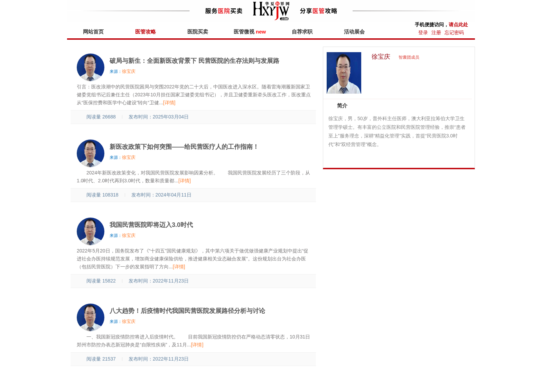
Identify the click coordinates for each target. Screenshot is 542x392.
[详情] (169, 103)
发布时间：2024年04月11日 (161, 195)
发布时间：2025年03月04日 (159, 117)
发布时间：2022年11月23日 (159, 281)
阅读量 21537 (97, 359)
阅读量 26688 (97, 117)
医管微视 (250, 32)
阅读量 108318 (99, 195)
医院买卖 (198, 32)
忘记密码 (454, 32)
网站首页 (93, 32)
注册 (436, 32)
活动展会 (354, 32)
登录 (423, 32)
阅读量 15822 (97, 281)
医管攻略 (146, 32)
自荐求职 (302, 32)
